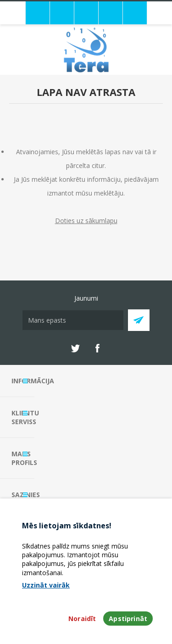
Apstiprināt (128, 619)
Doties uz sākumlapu (86, 221)
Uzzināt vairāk (46, 585)
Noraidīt (82, 619)
